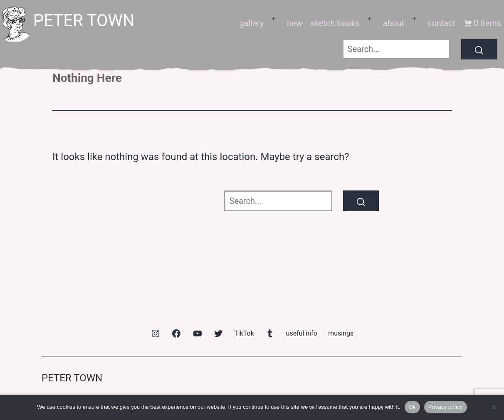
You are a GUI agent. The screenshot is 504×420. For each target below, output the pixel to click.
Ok (412, 407)
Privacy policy (446, 407)
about (394, 23)
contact (441, 23)
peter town (84, 21)
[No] (494, 407)
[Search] (479, 49)
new (295, 23)
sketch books (335, 23)
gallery (251, 23)
